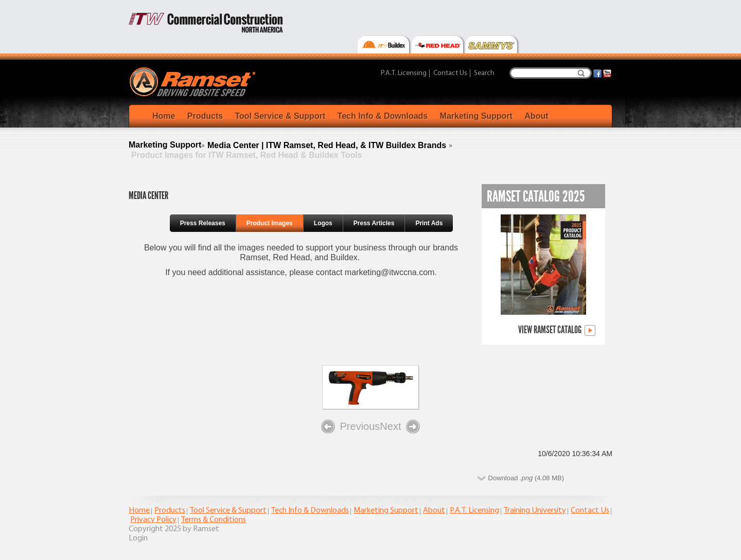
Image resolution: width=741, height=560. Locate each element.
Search (581, 73)
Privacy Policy (153, 520)
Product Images (270, 223)
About (536, 116)
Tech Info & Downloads (383, 116)
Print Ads (429, 223)
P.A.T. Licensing (404, 73)
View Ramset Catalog (557, 330)
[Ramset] (194, 81)
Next (400, 427)
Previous (351, 427)
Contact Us (450, 73)
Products (205, 116)
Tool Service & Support (280, 116)
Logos (323, 223)
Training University (535, 511)
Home (164, 116)
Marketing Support (476, 116)
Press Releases (203, 223)
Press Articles (374, 223)
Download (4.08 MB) (526, 478)
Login (138, 538)
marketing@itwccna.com (390, 272)
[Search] (551, 73)
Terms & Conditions (214, 520)
